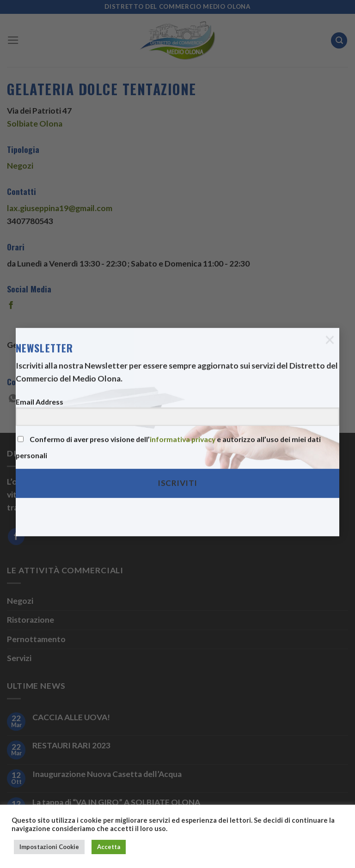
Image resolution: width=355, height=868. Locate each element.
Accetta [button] (109, 847)
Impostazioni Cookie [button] (49, 847)
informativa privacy (183, 429)
